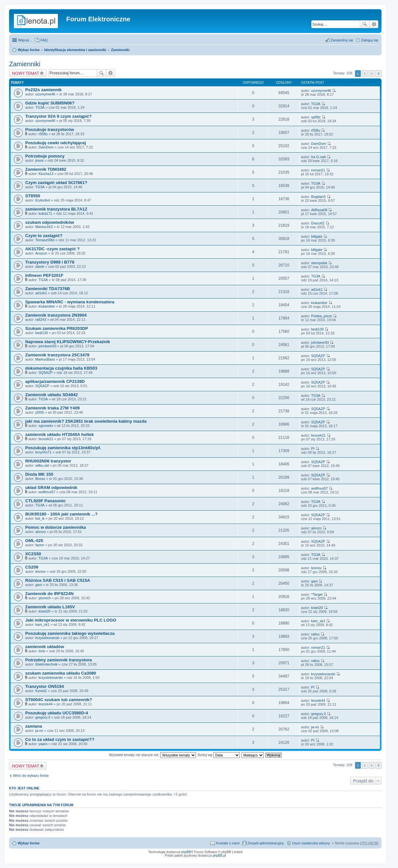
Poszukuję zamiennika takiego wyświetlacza (70, 633)
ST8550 (33, 196)
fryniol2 (41, 691)
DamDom (46, 147)
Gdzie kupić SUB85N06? (50, 103)
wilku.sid (42, 465)
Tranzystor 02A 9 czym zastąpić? (58, 116)
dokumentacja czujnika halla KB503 (61, 368)
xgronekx (46, 426)
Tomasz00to (45, 240)
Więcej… (25, 40)
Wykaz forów (29, 50)
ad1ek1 (41, 293)
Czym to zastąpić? (44, 236)
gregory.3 (43, 717)
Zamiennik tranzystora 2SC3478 (57, 355)
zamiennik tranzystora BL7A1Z (56, 209)
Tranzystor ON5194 (44, 686)
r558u (43, 134)
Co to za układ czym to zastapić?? (60, 739)
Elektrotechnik (46, 664)
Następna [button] (378, 74)
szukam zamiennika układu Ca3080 (61, 673)
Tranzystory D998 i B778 (50, 262)
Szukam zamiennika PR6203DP (57, 328)
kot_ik (40, 518)
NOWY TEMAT (26, 73)
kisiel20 (44, 611)
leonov (40, 571)
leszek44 (45, 704)
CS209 (32, 567)
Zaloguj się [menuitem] (370, 40)
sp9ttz (316, 117)
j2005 (40, 412)
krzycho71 (43, 452)
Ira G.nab (318, 157)
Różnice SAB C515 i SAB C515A (58, 580)
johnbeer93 (47, 346)
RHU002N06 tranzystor (48, 461)
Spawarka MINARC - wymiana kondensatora (70, 302)
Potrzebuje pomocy (45, 156)
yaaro (43, 744)
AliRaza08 (319, 210)
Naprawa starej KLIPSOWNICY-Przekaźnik (68, 342)
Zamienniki (120, 50)
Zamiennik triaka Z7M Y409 (52, 408)
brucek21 (46, 439)
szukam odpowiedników (50, 222)
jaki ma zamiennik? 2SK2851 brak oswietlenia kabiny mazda (86, 421)
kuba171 (45, 213)
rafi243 (41, 320)
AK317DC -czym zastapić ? (53, 249)
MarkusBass (45, 359)
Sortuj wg (219, 755)
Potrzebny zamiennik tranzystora (59, 660)
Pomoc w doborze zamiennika (56, 527)
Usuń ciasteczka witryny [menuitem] (311, 843)
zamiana (34, 726)
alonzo (40, 532)
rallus (315, 634)
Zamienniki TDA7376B (48, 289)
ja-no (39, 731)
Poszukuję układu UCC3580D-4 (57, 713)
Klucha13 (46, 174)
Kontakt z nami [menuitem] (228, 843)
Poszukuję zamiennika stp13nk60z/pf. (63, 448)
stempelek (319, 263)
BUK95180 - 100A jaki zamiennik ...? (61, 514)
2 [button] (365, 74)
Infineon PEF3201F (44, 275)
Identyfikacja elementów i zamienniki (75, 50)
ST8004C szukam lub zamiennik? (59, 700)
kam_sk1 (42, 624)
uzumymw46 (45, 94)
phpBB (186, 852)
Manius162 (44, 227)
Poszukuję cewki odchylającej (56, 143)
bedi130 (42, 333)
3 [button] (371, 74)
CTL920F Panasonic (45, 501)
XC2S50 (33, 554)
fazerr (40, 545)
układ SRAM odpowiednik (51, 488)
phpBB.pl (219, 856)
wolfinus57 (47, 492)
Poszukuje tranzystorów (50, 130)
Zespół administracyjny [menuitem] (266, 843)
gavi (38, 585)
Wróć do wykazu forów (31, 776)
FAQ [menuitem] (44, 40)
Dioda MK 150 (39, 474)
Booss (40, 479)
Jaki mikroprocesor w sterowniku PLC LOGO (71, 620)
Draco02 (318, 223)
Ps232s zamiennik (43, 90)
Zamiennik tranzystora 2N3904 (56, 315)
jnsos (39, 160)
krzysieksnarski (47, 638)
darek (40, 266)
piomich (45, 598)
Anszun (41, 253)
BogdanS (318, 197)
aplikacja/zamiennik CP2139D (55, 381)
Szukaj (365, 24)
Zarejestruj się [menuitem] (342, 40)
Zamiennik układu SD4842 (52, 395)
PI (313, 449)
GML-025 (34, 541)
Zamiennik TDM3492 (46, 169)
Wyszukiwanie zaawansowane (374, 24)
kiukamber (47, 306)
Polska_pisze (322, 316)
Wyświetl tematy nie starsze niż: (152, 755)
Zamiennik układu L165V (50, 607)
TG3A (40, 107)
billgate (317, 236)
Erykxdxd (43, 200)
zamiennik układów (45, 647)
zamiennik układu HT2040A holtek (59, 434)
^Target (317, 594)
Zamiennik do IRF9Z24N (49, 594)
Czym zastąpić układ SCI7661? (56, 183)
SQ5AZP (318, 356)
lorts (42, 651)
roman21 (318, 170)
